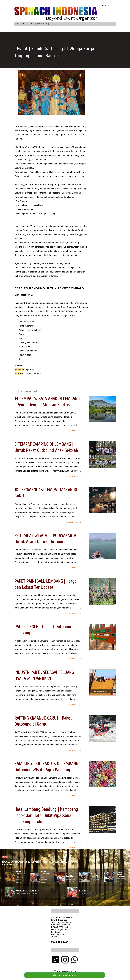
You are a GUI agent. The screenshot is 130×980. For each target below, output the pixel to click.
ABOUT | (25, 24)
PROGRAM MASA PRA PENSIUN (27, 891)
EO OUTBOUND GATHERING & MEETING (34, 862)
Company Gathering (28, 322)
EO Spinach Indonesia (47, 276)
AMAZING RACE (84, 891)
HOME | (18, 24)
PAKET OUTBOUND (45, 873)
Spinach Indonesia (33, 374)
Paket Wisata (25, 355)
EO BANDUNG (34, 288)
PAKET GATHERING (63, 311)
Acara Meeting (25, 347)
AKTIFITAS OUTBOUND (49, 315)
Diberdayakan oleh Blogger (65, 971)
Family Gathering (27, 326)
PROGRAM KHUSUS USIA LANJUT (120, 874)
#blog (47, 24)
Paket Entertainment (28, 351)
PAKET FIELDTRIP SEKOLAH (94, 875)
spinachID (31, 369)
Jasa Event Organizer (25, 303)
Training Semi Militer (28, 342)
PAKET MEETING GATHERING (70, 875)
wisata (25, 268)
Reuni (21, 334)
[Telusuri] (105, 6)
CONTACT (41, 24)
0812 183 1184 (60, 942)
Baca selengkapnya (74, 431)
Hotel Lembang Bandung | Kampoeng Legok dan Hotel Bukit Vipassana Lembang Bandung (46, 815)
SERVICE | (32, 24)
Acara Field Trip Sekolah (30, 330)
